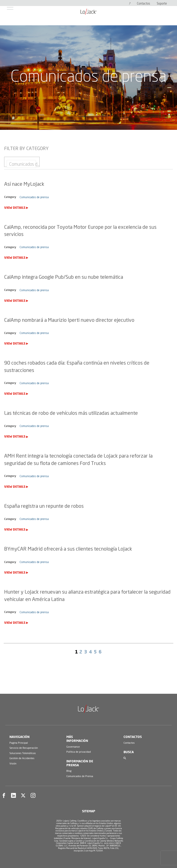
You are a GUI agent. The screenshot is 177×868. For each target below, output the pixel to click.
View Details (15, 208)
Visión (13, 764)
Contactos (143, 4)
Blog (69, 771)
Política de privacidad (79, 752)
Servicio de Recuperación (24, 748)
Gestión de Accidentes (22, 758)
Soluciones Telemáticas (23, 753)
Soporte (162, 4)
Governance (73, 747)
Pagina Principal (19, 743)
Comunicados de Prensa (80, 776)
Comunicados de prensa (34, 197)
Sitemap (89, 811)
